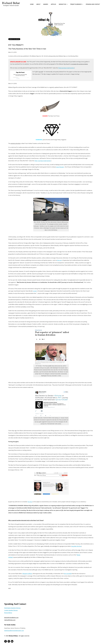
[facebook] (6, 641)
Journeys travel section (66, 68)
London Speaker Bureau (11, 610)
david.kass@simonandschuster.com (14, 631)
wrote (35, 291)
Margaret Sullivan (27, 574)
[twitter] (9, 641)
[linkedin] (12, 641)
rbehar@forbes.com (10, 620)
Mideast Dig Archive (14, 39)
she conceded (68, 574)
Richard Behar (8, 613)
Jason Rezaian (60, 167)
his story (30, 502)
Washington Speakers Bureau (12, 608)
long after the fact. (76, 546)
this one (59, 260)
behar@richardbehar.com (11, 618)
